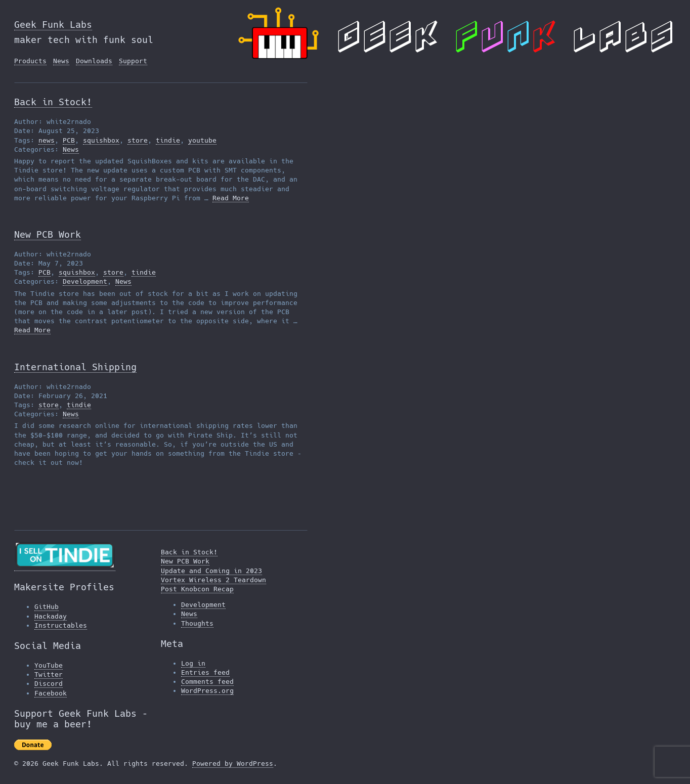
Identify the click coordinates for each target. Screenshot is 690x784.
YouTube (49, 665)
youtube (202, 140)
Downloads (94, 61)
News (61, 61)
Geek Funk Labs (53, 25)
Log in (193, 663)
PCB (69, 140)
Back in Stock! (53, 102)
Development (85, 281)
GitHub (47, 607)
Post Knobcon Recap (197, 589)
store (138, 140)
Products (30, 61)
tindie (168, 140)
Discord (49, 684)
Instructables (61, 625)
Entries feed (205, 672)
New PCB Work (48, 234)
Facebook (51, 693)
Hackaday (51, 616)
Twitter (49, 674)
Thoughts (197, 623)
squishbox (101, 140)
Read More (231, 198)
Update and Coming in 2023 (211, 571)
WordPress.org (207, 691)
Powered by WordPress (233, 764)
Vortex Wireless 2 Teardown (213, 580)
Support (133, 61)
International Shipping (75, 367)
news (47, 140)
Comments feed (207, 682)
